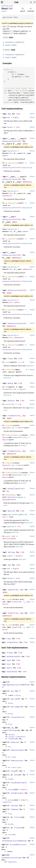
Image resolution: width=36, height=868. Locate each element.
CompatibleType (10, 730)
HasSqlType (13, 489)
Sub (9, 565)
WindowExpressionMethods (15, 841)
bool (4, 517)
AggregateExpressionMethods (16, 685)
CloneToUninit (18, 717)
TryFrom (18, 817)
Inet (18, 127)
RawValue (17, 437)
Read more (30, 366)
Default (11, 401)
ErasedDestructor (18, 845)
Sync (9, 664)
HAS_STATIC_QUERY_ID (17, 514)
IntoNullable (17, 793)
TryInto (18, 828)
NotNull (19, 556)
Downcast (15, 742)
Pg (24, 416)
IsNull (10, 556)
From (13, 771)
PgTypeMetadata (9, 499)
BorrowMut (16, 707)
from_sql (9, 425)
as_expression (12, 163)
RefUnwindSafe (14, 656)
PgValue (6, 428)
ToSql (10, 590)
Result (23, 389)
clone (8, 362)
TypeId (12, 538)
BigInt (16, 117)
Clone (10, 359)
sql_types (10, 6)
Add (9, 114)
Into (16, 775)
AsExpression (9, 141)
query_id (9, 536)
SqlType (11, 552)
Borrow (14, 699)
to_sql (8, 599)
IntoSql (15, 806)
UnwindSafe (12, 672)
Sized (18, 695)
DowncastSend (17, 750)
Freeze (10, 653)
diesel (4, 6)
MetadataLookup (15, 497)
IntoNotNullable (19, 783)
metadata (9, 495)
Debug (10, 383)
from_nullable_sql (14, 435)
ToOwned (15, 809)
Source (4, 11)
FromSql (11, 416)
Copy (9, 639)
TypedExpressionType (11, 858)
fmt (7, 387)
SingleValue (13, 642)
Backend (11, 735)
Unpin (9, 668)
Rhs (9, 117)
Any (12, 691)
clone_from (10, 370)
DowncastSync (17, 761)
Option (5, 437)
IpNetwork (27, 182)
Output (10, 127)
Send (9, 660)
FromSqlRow (12, 739)
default (9, 404)
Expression (12, 151)
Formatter (7, 389)
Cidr (16, 2)
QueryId (11, 511)
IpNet (25, 144)
